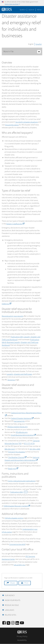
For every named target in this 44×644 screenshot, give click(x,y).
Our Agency (10, 595)
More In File (22, 52)
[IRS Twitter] (8, 624)
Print (26, 583)
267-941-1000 (35, 449)
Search (23, 10)
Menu (39, 10)
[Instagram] (13, 623)
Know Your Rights (12, 600)
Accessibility (22, 640)
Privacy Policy (22, 636)
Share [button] (12, 583)
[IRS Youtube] (22, 623)
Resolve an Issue (12, 605)
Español (39, 44)
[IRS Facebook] (4, 623)
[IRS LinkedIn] (17, 624)
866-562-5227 (10, 449)
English (31, 44)
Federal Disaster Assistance (22, 418)
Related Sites (10, 615)
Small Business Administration (23, 435)
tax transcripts (19, 421)
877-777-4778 (29, 443)
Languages (9, 610)
